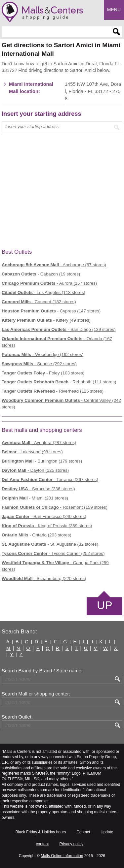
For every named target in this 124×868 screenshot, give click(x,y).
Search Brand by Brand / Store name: (42, 671)
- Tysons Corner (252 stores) (53, 553)
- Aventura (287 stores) (39, 443)
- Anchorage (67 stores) (54, 265)
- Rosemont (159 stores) (55, 507)
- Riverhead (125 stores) (53, 391)
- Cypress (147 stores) (51, 311)
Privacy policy (71, 844)
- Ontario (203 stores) (37, 535)
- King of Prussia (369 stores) (47, 526)
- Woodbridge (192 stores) (42, 354)
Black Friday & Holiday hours (41, 832)
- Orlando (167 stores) (57, 342)
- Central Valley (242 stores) (61, 404)
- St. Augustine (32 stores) (50, 544)
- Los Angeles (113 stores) (43, 292)
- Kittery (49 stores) (46, 320)
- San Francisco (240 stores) (44, 516)
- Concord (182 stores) (39, 302)
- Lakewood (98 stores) (32, 452)
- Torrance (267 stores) (50, 480)
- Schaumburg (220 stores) (44, 579)
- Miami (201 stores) (35, 498)
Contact (83, 832)
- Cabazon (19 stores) (41, 274)
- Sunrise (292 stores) (39, 364)
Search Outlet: (17, 717)
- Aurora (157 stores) (49, 283)
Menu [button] (114, 10)
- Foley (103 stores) (43, 373)
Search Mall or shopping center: (36, 694)
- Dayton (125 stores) (35, 470)
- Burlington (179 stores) (42, 461)
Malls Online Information (62, 856)
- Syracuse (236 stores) (38, 489)
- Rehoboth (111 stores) (59, 382)
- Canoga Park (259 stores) (55, 566)
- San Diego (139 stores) (59, 329)
